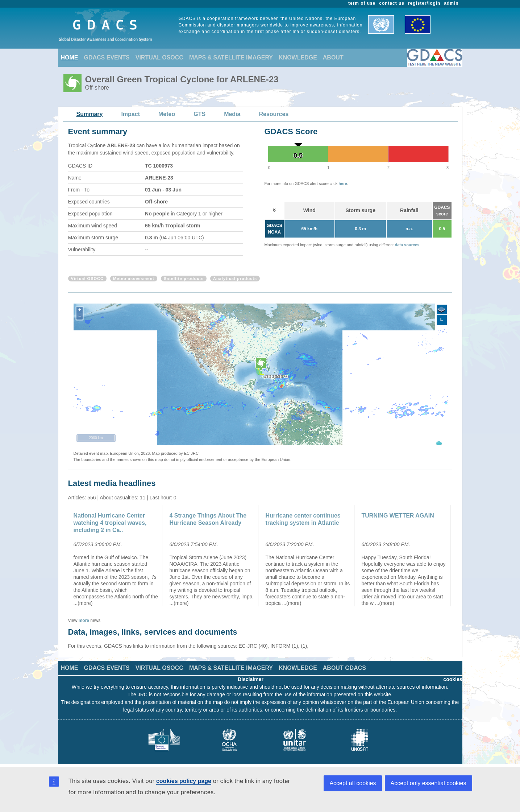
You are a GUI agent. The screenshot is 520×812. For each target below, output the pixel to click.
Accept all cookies (353, 783)
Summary (90, 114)
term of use (362, 3)
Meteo (167, 114)
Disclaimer (251, 679)
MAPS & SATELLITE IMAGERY (231, 57)
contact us (392, 3)
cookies (453, 679)
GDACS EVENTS (107, 57)
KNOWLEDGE (298, 57)
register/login (424, 3)
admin (451, 3)
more (84, 621)
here (343, 184)
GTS (199, 114)
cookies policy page (184, 781)
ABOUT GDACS (344, 668)
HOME (70, 57)
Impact (130, 114)
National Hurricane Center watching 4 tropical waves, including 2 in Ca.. (110, 523)
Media (232, 114)
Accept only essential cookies (429, 783)
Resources (274, 114)
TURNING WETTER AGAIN (398, 516)
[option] (116, 556)
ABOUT (333, 57)
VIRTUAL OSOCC (159, 57)
